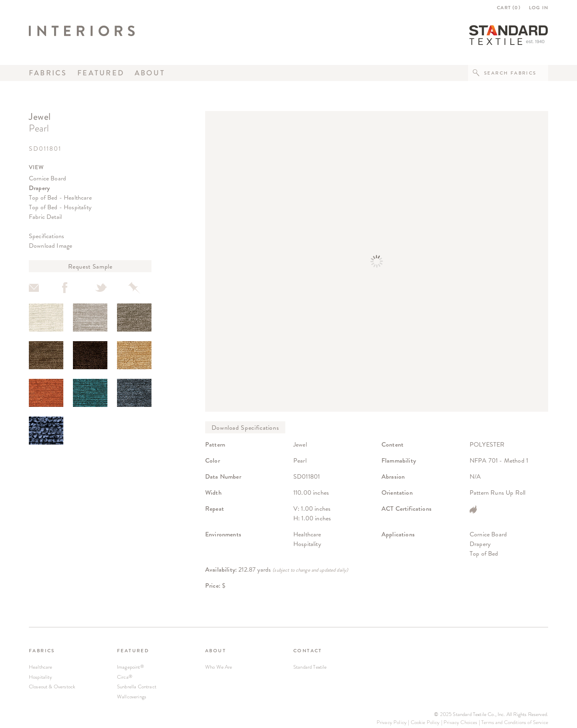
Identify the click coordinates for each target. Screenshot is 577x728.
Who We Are (219, 667)
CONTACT (308, 651)
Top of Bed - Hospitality (60, 207)
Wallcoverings (132, 697)
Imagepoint (130, 667)
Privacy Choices (460, 722)
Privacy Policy (392, 722)
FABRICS (42, 651)
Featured (101, 73)
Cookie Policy (425, 722)
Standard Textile (310, 667)
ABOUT (216, 651)
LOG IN (539, 8)
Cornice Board (47, 178)
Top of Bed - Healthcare (60, 197)
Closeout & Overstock (52, 687)
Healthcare (41, 667)
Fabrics (48, 73)
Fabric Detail (45, 217)
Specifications (46, 236)
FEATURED (133, 651)
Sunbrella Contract (137, 687)
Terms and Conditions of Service (515, 722)
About (150, 73)
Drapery (39, 188)
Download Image (50, 246)
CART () (509, 8)
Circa (125, 677)
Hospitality (40, 677)
